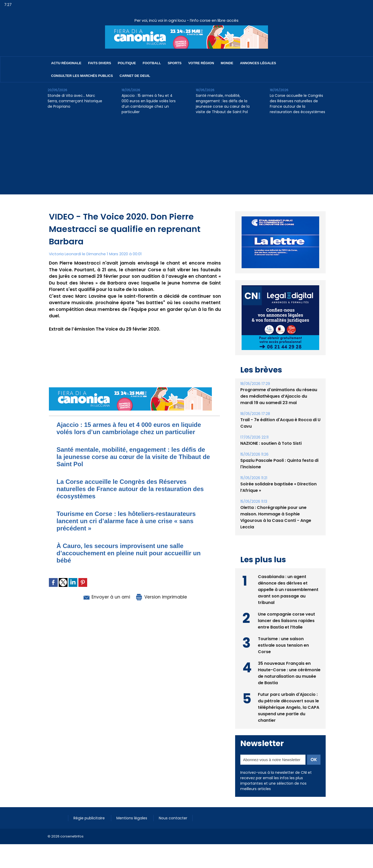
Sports (174, 63)
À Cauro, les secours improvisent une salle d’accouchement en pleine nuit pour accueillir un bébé (129, 553)
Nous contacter (172, 818)
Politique (127, 63)
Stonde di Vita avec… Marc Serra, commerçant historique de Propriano (75, 101)
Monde (227, 63)
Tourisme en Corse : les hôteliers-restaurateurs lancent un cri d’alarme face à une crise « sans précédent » (126, 521)
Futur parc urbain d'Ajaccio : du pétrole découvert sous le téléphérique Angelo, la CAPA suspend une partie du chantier (289, 707)
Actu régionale (66, 63)
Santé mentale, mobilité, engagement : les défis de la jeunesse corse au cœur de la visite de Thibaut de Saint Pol (223, 104)
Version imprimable (161, 597)
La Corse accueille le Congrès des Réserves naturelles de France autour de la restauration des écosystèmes (297, 104)
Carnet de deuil (135, 76)
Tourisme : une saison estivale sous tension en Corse (283, 645)
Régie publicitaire (89, 818)
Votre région (201, 63)
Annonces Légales (258, 63)
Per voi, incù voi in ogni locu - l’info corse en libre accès (186, 20)
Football (152, 63)
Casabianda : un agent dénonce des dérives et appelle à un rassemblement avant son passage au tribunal (288, 590)
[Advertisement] (186, 158)
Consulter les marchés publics (82, 76)
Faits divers (100, 63)
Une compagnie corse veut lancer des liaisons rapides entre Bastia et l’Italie (286, 621)
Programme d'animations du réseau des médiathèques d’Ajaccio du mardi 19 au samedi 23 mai (279, 396)
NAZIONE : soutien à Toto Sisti (271, 443)
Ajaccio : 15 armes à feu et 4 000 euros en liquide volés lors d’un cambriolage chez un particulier (149, 104)
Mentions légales (132, 818)
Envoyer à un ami (106, 597)
